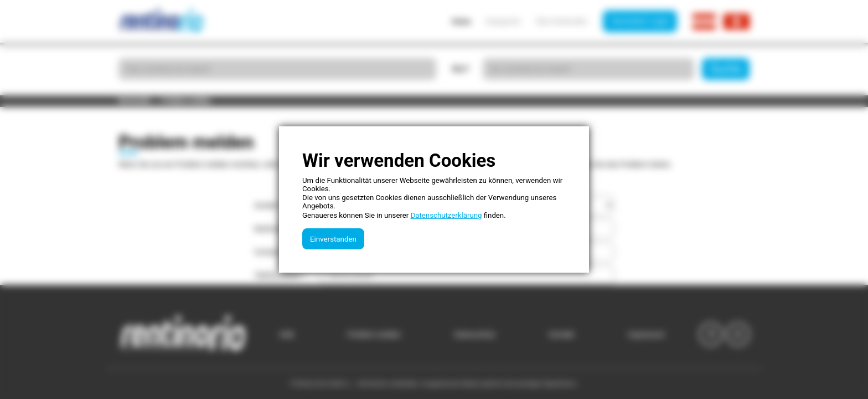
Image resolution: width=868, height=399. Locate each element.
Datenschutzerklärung (446, 215)
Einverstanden (333, 239)
